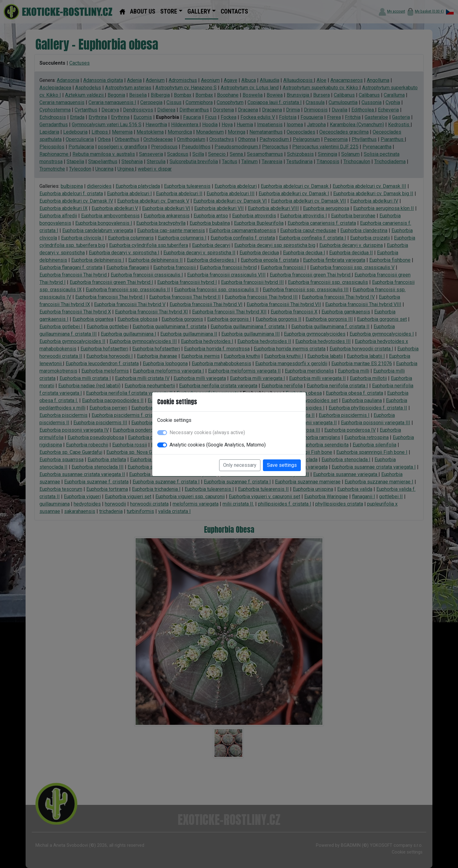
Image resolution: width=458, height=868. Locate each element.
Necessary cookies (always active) (207, 432)
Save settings (282, 465)
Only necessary (240, 465)
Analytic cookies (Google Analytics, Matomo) (218, 445)
